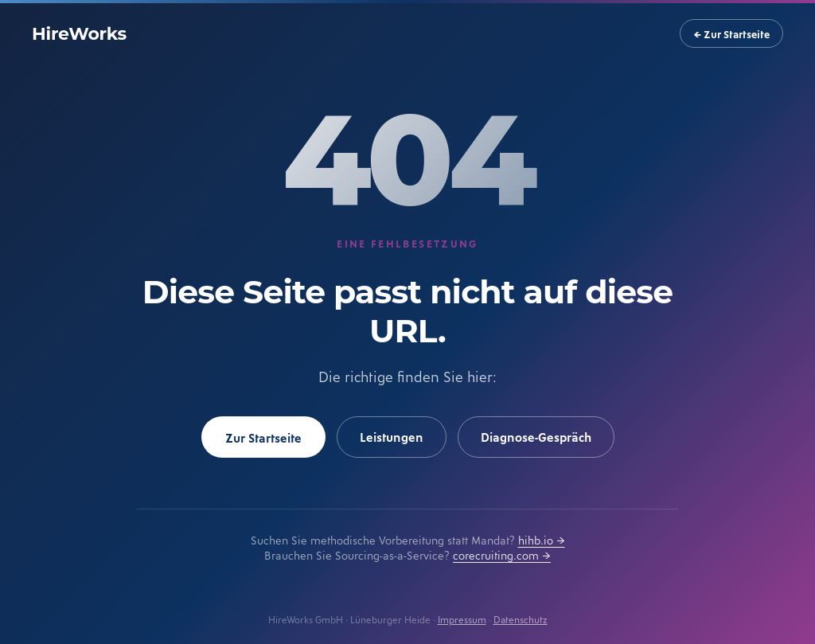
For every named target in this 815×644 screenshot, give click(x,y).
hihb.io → (542, 539)
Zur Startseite (263, 437)
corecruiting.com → (502, 554)
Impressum (462, 619)
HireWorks (79, 34)
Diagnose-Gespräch (536, 436)
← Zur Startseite (731, 33)
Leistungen (392, 436)
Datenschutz (521, 619)
